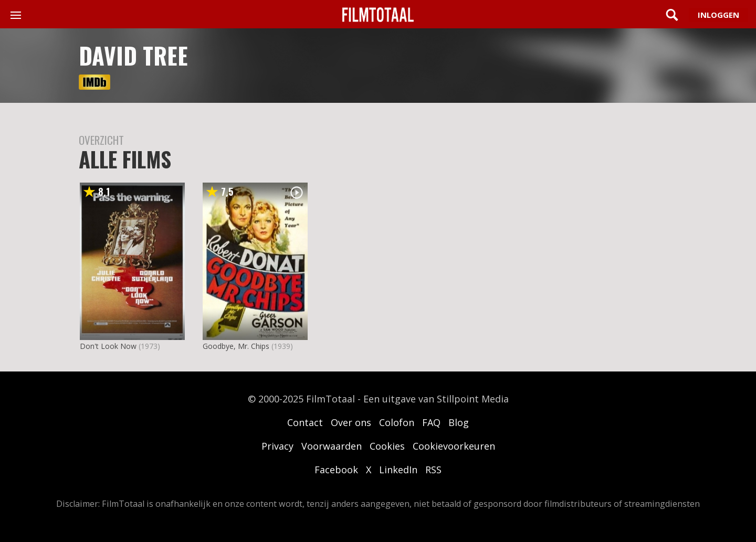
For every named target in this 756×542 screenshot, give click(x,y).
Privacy (277, 446)
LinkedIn (398, 470)
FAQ (431, 422)
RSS (433, 470)
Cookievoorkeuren (454, 446)
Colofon (397, 422)
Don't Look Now (108, 346)
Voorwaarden (332, 446)
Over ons (351, 422)
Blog (459, 422)
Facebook (336, 470)
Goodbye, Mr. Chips (236, 346)
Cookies (387, 446)
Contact (305, 422)
